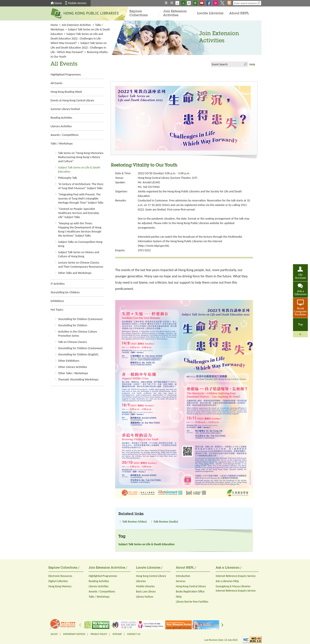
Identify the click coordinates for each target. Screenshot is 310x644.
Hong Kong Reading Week (66, 92)
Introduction (183, 576)
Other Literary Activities (73, 367)
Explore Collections (139, 13)
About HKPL (239, 13)
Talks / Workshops (62, 144)
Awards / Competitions (65, 135)
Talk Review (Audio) (166, 522)
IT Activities (58, 284)
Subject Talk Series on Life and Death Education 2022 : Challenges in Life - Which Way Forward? (77, 38)
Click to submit (245, 64)
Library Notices (145, 597)
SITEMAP (117, 634)
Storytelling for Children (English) (78, 354)
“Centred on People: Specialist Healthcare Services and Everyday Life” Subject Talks (79, 213)
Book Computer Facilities (300, 312)
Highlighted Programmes (66, 75)
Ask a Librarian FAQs (227, 581)
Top (300, 325)
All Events (57, 83)
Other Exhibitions (69, 361)
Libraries (141, 581)
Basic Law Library (146, 591)
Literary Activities (61, 126)
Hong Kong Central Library (151, 576)
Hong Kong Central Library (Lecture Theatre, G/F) (168, 178)
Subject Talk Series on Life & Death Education (146, 544)
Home (58, 3)
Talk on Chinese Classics (73, 342)
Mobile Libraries (145, 586)
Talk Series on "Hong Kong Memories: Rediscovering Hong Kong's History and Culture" (81, 157)
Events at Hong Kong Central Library (72, 100)
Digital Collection (58, 581)
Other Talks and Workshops (75, 273)
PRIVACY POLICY (99, 634)
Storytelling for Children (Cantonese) (80, 319)
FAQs (179, 597)
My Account (300, 276)
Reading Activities (61, 118)
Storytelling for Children (65, 292)
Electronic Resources (60, 576)
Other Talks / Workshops (73, 373)
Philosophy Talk (67, 178)
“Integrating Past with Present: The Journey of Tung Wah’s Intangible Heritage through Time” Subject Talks (81, 199)
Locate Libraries (210, 13)
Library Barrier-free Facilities (192, 602)
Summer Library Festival (65, 109)
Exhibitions (57, 301)
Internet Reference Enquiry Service (236, 576)
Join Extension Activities (175, 13)
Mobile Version (77, 3)
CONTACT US (134, 634)
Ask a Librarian (301, 293)
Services (181, 581)
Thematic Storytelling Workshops (78, 379)
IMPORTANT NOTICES (74, 634)
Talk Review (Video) (135, 522)
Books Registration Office (190, 591)
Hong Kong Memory (60, 586)
